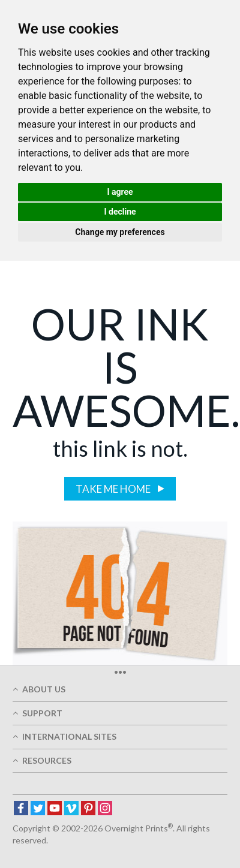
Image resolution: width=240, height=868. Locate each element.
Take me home (114, 489)
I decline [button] (120, 212)
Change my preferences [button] (120, 232)
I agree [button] (120, 192)
